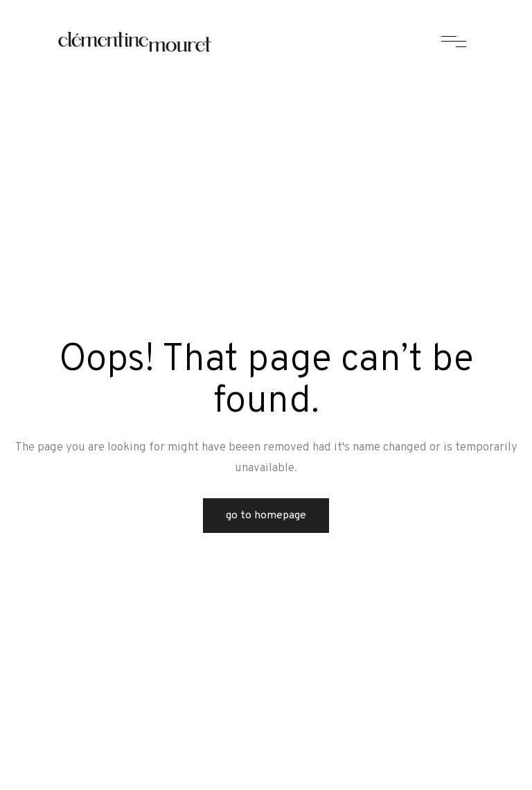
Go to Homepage (266, 516)
